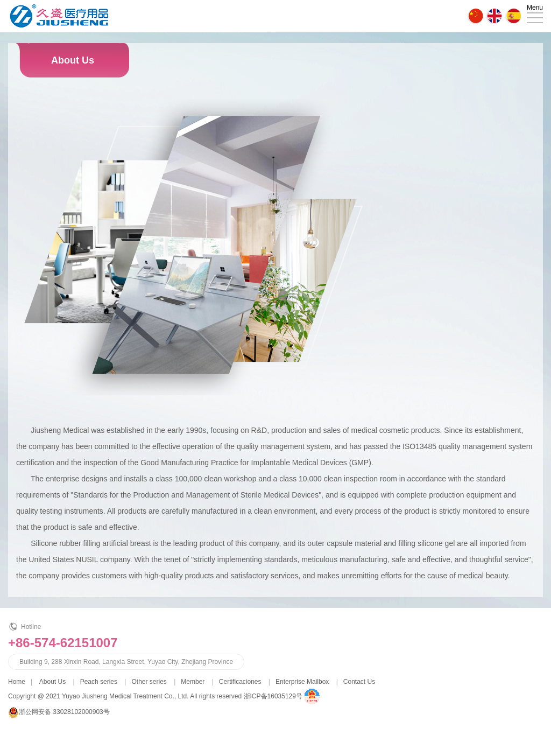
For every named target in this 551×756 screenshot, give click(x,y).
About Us (52, 682)
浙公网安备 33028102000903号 (64, 712)
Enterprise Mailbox (302, 682)
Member (193, 682)
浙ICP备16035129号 (273, 696)
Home (17, 682)
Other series (149, 682)
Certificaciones (240, 682)
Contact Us (359, 682)
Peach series (99, 682)
